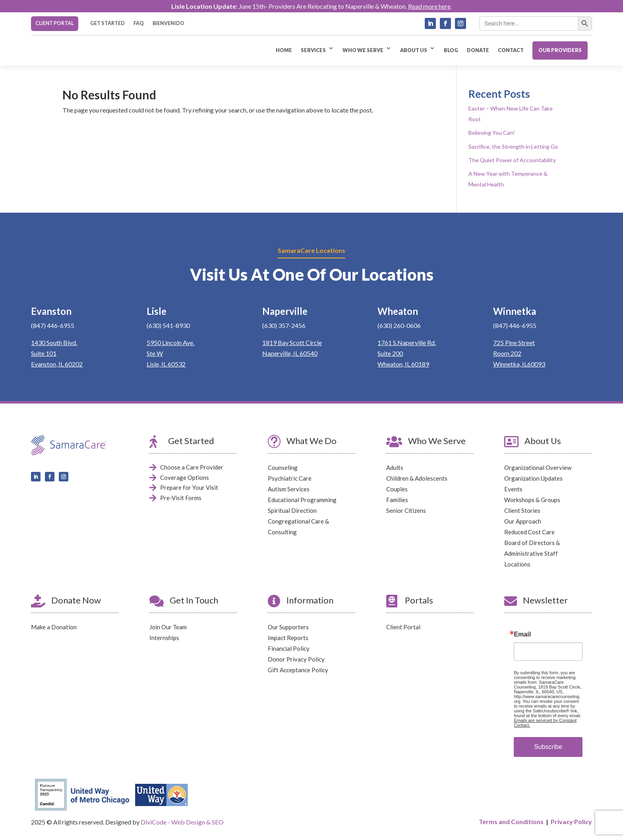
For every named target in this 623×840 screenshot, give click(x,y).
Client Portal (403, 627)
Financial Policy (289, 648)
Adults (395, 468)
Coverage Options (185, 477)
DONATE (478, 50)
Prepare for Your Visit (189, 487)
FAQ (139, 23)
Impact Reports (288, 638)
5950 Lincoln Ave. (170, 342)
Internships (164, 638)
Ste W (155, 353)
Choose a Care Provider (192, 467)
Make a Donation (54, 627)
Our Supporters (288, 627)
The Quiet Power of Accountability (512, 160)
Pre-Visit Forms (181, 498)
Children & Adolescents (417, 478)
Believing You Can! (492, 133)
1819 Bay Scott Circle (292, 342)
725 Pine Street (514, 342)
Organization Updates (533, 478)
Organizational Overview (538, 468)
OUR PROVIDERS (560, 50)
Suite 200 (390, 353)
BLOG (451, 50)
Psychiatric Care (290, 478)
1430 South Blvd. (54, 342)
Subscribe (548, 747)
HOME (284, 50)
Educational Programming (302, 500)
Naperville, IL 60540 (290, 353)
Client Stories (522, 510)
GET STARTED (107, 23)
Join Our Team (168, 627)
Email (522, 634)
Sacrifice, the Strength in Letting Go (513, 146)
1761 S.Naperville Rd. (407, 342)
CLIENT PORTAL (54, 23)
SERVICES (313, 50)
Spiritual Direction (292, 510)
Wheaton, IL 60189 (403, 364)
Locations (517, 564)
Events (513, 489)
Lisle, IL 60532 (166, 364)
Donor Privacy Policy (296, 659)
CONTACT (511, 50)
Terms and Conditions (511, 822)
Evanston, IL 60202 (57, 364)
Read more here (429, 6)
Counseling (283, 468)
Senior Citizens (406, 510)
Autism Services (289, 489)
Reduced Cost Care (529, 532)
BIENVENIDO (168, 23)
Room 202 (507, 353)
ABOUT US (414, 50)
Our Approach (523, 521)
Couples (397, 489)
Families (397, 500)
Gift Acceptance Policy (298, 670)
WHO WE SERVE (363, 50)
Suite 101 (44, 353)
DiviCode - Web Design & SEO (182, 822)
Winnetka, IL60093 (519, 364)
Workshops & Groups (532, 500)
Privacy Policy (571, 822)
